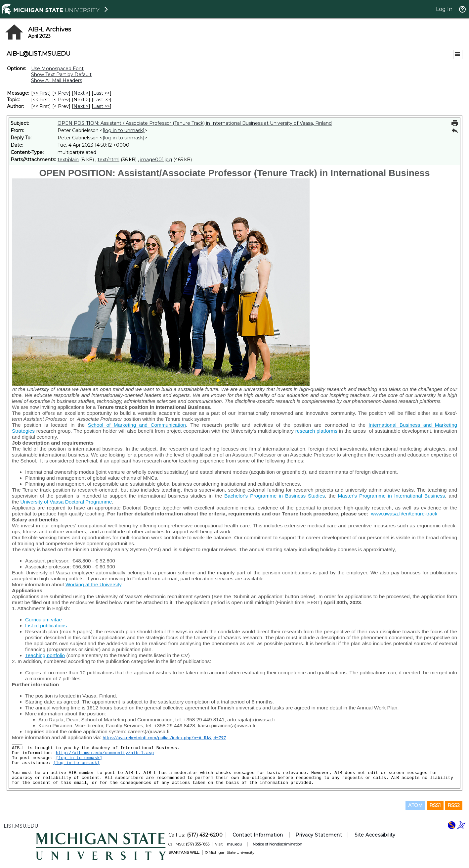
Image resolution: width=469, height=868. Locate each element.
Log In (444, 9)
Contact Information (258, 835)
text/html (108, 160)
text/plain (68, 160)
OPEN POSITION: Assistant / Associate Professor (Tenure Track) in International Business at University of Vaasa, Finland (195, 123)
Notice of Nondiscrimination (277, 844)
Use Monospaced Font (57, 69)
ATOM (415, 805)
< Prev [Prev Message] (61, 93)
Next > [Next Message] (81, 93)
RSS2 (454, 805)
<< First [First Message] (41, 93)
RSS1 (435, 805)
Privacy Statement (319, 835)
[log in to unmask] (124, 130)
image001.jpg (156, 160)
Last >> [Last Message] (102, 93)
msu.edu (234, 844)
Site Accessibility (375, 835)
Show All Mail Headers (57, 80)
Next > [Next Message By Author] (81, 106)
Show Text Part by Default (61, 74)
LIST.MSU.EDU (21, 826)
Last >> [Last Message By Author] (102, 106)
